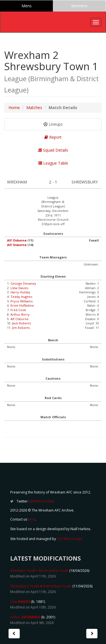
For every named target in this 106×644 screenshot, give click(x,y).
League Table (53, 163)
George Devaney (23, 283)
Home (14, 108)
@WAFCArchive (42, 501)
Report (53, 137)
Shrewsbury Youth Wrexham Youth (41, 586)
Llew (20, 602)
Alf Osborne (17, 240)
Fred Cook (18, 310)
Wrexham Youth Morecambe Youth (39, 571)
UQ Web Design (70, 539)
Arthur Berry (20, 314)
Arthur (25, 617)
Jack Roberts (21, 323)
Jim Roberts (21, 328)
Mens (27, 6)
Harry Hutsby (20, 292)
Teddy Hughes (21, 297)
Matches (34, 108)
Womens (79, 6)
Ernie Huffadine (22, 305)
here (32, 519)
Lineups (53, 124)
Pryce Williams (21, 301)
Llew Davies (19, 288)
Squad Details (53, 150)
